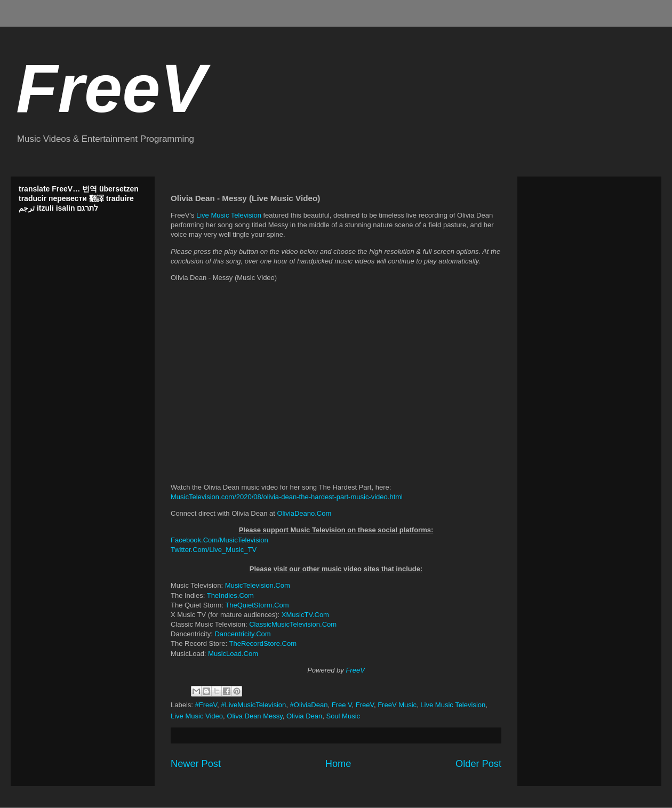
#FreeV (206, 705)
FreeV (111, 88)
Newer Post (196, 764)
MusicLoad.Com (233, 654)
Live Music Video (197, 716)
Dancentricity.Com (242, 634)
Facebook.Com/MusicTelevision (219, 540)
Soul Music (343, 716)
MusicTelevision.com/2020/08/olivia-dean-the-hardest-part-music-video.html (287, 497)
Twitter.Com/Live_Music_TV (214, 550)
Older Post (478, 764)
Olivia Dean (304, 716)
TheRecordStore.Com (263, 643)
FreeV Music (397, 705)
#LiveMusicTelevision (253, 705)
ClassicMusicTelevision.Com (293, 624)
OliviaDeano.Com (304, 513)
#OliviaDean (309, 705)
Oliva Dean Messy (255, 716)
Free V (342, 705)
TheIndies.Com (230, 595)
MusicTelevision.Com (258, 585)
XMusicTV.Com (305, 615)
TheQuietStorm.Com (257, 605)
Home (338, 764)
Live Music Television (229, 215)
